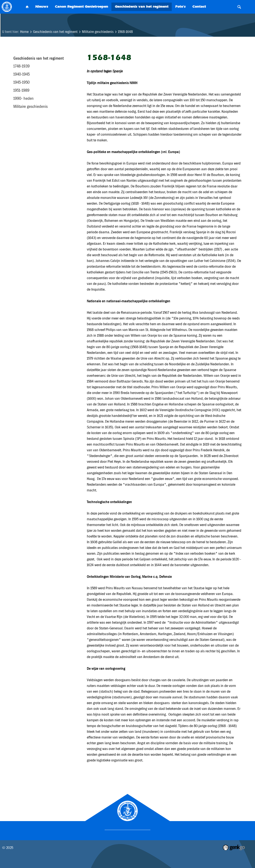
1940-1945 (21, 74)
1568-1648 (125, 32)
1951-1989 (21, 90)
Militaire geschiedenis (98, 32)
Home (24, 32)
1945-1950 (21, 82)
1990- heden (24, 98)
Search (239, 7)
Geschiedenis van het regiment (55, 32)
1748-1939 (21, 66)
